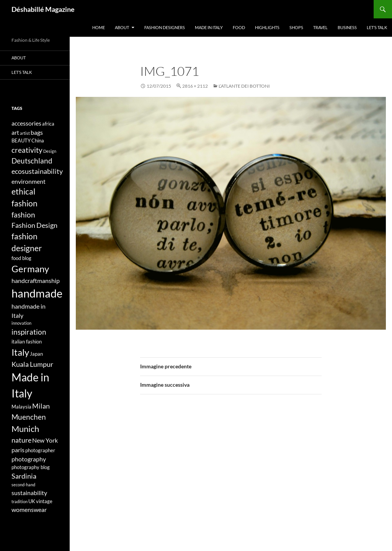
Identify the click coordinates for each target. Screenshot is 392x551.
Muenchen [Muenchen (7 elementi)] (29, 417)
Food (239, 27)
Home (99, 27)
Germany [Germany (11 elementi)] (30, 269)
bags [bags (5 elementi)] (37, 132)
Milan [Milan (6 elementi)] (41, 406)
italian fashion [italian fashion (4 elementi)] (27, 342)
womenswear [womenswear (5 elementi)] (29, 509)
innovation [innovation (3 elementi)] (21, 323)
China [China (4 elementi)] (38, 141)
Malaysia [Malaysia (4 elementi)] (21, 407)
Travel (320, 27)
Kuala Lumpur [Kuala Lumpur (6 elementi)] (32, 364)
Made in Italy (209, 27)
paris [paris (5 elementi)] (18, 450)
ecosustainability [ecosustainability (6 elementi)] (37, 171)
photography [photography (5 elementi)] (29, 459)
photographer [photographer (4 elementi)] (40, 450)
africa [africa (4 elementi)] (48, 124)
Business (347, 27)
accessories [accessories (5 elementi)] (26, 123)
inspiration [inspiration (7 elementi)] (29, 332)
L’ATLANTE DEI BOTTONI (244, 86)
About (122, 27)
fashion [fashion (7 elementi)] (23, 215)
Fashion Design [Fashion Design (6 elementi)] (34, 225)
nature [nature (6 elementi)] (21, 440)
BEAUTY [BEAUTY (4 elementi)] (21, 141)
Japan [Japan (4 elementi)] (36, 354)
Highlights (267, 27)
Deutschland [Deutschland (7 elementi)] (32, 161)
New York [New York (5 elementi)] (45, 440)
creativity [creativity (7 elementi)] (27, 150)
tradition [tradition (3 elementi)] (20, 501)
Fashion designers (165, 27)
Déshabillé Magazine (43, 9)
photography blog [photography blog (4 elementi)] (31, 467)
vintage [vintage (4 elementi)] (44, 501)
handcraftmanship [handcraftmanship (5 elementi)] (36, 280)
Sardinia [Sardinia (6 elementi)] (24, 476)
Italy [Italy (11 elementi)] (20, 352)
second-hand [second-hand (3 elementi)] (23, 485)
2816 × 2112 (195, 86)
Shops (296, 27)
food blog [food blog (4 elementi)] (21, 258)
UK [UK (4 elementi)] (32, 501)
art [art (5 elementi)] (15, 132)
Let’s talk (377, 27)
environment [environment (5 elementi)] (29, 181)
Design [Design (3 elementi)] (50, 151)
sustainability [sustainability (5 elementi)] (29, 493)
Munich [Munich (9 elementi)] (25, 429)
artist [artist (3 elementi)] (25, 133)
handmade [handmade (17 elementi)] (37, 293)
